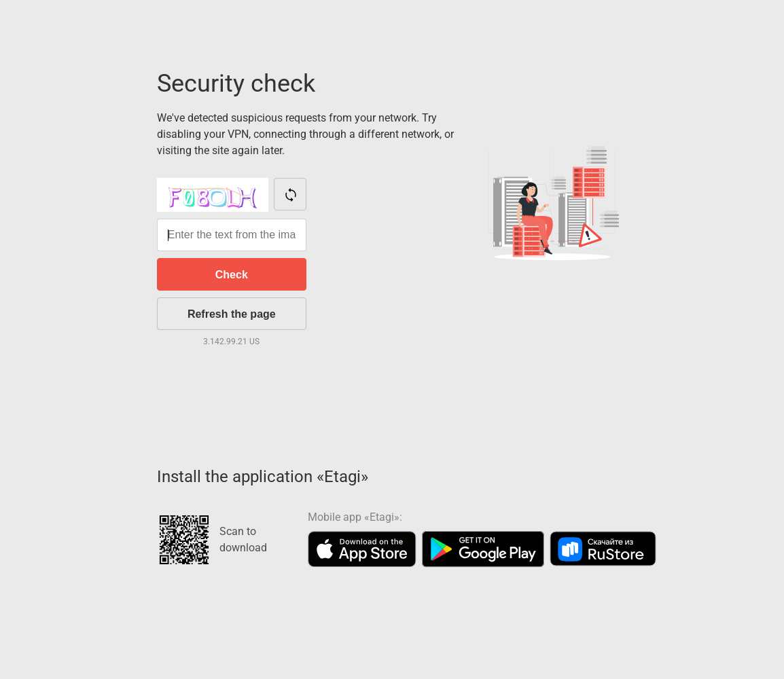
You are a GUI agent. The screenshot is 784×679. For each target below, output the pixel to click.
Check (232, 275)
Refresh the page (232, 314)
